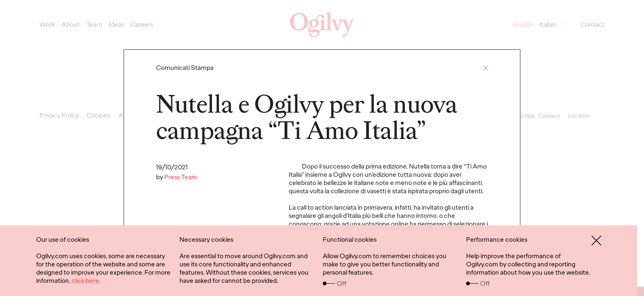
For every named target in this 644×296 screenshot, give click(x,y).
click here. (86, 281)
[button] (486, 68)
